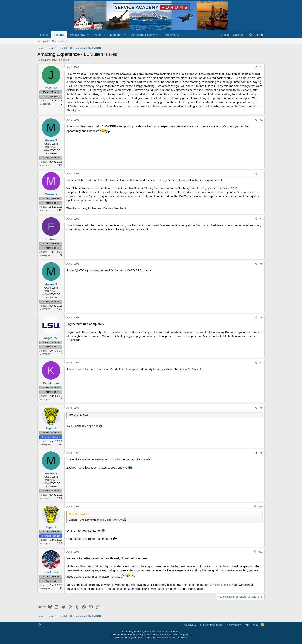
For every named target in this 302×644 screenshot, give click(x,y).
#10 (261, 507)
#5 (261, 264)
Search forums (60, 41)
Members (116, 35)
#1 (261, 67)
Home (44, 35)
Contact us (190, 625)
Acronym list (171, 35)
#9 (261, 453)
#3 (261, 174)
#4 (261, 219)
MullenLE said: (77, 514)
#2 (261, 120)
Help (246, 625)
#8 (261, 408)
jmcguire (45, 60)
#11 (261, 552)
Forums (59, 35)
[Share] (256, 67)
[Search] (256, 35)
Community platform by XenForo (151, 632)
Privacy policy (233, 625)
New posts (43, 41)
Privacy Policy (155, 638)
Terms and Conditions (176, 638)
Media (98, 35)
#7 (261, 363)
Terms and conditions (211, 625)
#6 (261, 318)
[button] (88, 35)
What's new (78, 35)
